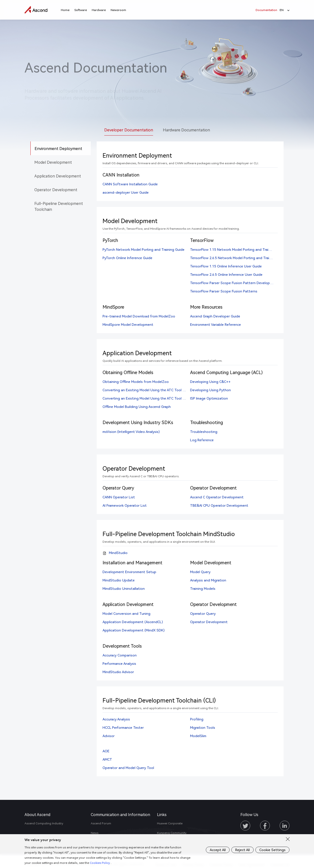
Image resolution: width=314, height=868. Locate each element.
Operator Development (209, 622)
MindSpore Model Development (128, 324)
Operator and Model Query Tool (128, 768)
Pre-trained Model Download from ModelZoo (139, 316)
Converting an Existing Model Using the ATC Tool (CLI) (146, 390)
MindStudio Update (119, 580)
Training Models (203, 588)
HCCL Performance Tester (123, 727)
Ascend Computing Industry (44, 823)
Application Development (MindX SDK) (134, 630)
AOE (106, 751)
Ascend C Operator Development (217, 497)
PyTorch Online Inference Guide (127, 258)
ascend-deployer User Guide (126, 192)
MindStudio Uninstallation (124, 588)
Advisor (109, 736)
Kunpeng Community (172, 833)
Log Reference (202, 440)
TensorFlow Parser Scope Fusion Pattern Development (234, 283)
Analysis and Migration (208, 580)
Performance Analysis (119, 663)
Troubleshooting (204, 432)
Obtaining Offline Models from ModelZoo (136, 382)
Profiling (197, 719)
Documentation (266, 10)
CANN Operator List (119, 497)
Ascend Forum (101, 823)
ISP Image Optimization (209, 398)
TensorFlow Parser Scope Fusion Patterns (224, 291)
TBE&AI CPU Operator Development (219, 505)
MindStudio (118, 553)
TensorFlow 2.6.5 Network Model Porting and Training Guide (238, 258)
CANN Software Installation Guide (130, 184)
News (95, 833)
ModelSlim (198, 736)
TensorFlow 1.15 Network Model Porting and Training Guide (238, 249)
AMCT (107, 759)
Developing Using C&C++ (210, 382)
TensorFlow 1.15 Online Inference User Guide (226, 266)
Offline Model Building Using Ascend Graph (137, 407)
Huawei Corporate (170, 823)
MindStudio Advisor (118, 672)
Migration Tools (203, 727)
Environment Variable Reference (216, 324)
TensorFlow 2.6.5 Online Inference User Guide (226, 274)
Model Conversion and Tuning (126, 613)
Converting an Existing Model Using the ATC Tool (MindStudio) (153, 398)
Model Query (200, 572)
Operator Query (203, 613)
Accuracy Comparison (120, 655)
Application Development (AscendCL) (133, 622)
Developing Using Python (210, 390)
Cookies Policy (111, 863)
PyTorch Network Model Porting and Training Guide (144, 249)
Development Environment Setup (129, 572)
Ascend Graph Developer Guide (215, 316)
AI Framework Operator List (125, 505)
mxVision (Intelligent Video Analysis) (131, 432)
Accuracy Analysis (116, 719)
